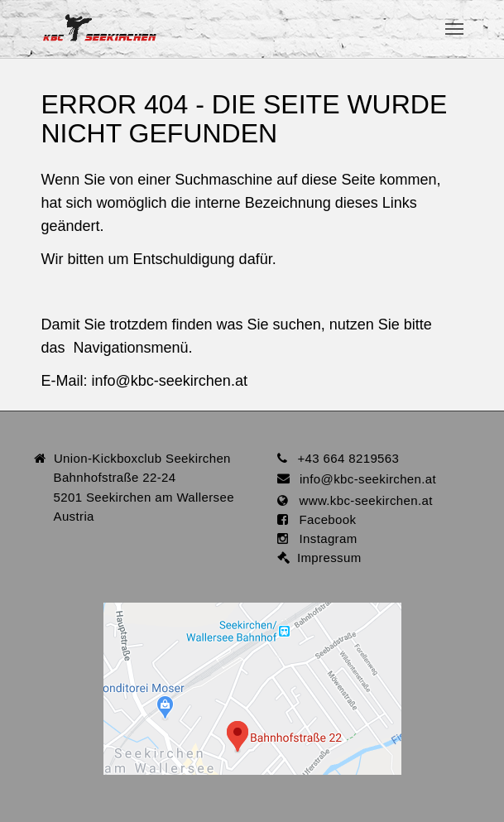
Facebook (322, 519)
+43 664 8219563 (348, 458)
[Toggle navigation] (454, 29)
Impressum (326, 558)
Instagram (323, 538)
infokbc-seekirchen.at (170, 381)
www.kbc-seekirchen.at (360, 500)
